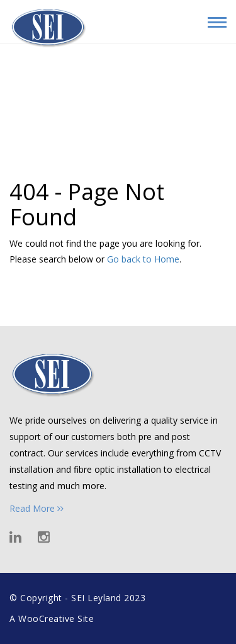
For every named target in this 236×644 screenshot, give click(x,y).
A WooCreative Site (52, 619)
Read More (37, 508)
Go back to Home (143, 259)
